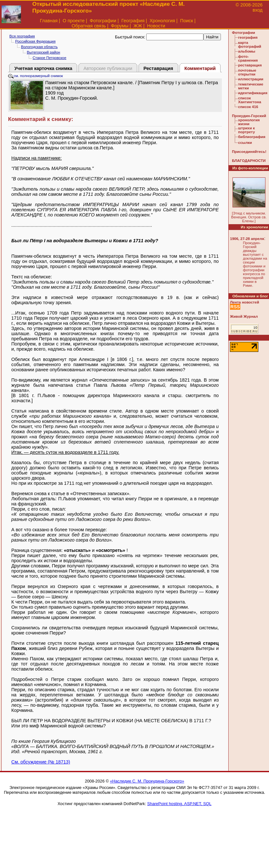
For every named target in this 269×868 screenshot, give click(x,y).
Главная (49, 21)
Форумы (119, 26)
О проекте (74, 21)
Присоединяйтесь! (249, 152)
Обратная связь (89, 26)
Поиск (187, 21)
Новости (156, 26)
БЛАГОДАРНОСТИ (249, 161)
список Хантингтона (249, 100)
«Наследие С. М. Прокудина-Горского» (147, 781)
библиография (252, 137)
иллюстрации (251, 79)
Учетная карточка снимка (43, 68)
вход (258, 10)
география (248, 37)
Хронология (162, 21)
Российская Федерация (35, 41)
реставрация (250, 65)
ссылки (245, 143)
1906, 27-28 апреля (247, 239)
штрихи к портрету (246, 130)
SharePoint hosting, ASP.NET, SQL (179, 804)
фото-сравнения (248, 58)
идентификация (253, 93)
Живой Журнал (244, 316)
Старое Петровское (49, 58)
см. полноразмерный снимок (36, 76)
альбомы (247, 51)
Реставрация (158, 68)
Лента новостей (244, 302)
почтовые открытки (247, 72)
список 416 (248, 107)
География (133, 21)
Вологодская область (39, 47)
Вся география (22, 36)
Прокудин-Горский (249, 116)
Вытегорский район (43, 52)
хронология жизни (249, 122)
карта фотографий (250, 45)
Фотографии (103, 21)
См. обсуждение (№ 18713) (41, 762)
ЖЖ (138, 26)
